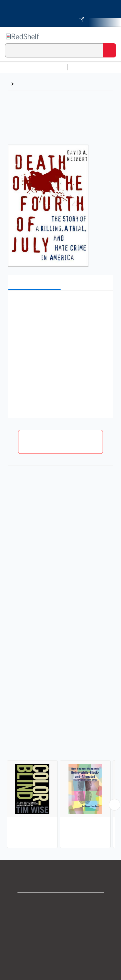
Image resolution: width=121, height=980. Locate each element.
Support (61, 917)
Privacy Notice (60, 931)
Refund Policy (61, 960)
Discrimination (34, 84)
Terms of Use (60, 945)
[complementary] (60, 793)
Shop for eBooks (61, 903)
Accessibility (61, 974)
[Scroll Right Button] (115, 805)
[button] (60, 305)
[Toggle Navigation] (110, 36)
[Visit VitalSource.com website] (60, 14)
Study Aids (87, 67)
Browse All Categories (34, 67)
